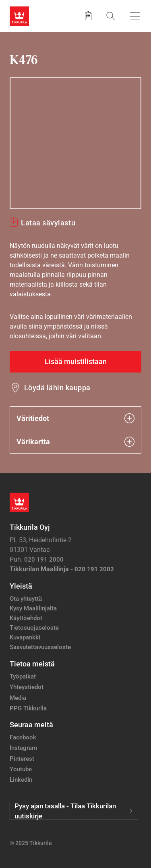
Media (18, 698)
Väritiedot (75, 418)
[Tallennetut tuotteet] (88, 16)
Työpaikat (23, 676)
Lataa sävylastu (48, 223)
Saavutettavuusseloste (40, 647)
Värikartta (75, 442)
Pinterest (22, 759)
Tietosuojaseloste (34, 628)
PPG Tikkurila (28, 708)
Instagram (23, 748)
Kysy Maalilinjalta (33, 608)
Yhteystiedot (27, 687)
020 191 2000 (44, 560)
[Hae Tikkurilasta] (111, 16)
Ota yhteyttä (26, 599)
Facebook (23, 737)
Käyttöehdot (26, 618)
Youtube (21, 769)
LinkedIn (21, 780)
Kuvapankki (25, 637)
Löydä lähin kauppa (57, 388)
